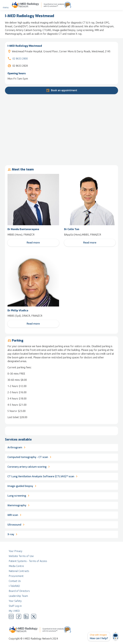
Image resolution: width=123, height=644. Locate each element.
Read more (33, 243)
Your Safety (15, 601)
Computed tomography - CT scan (30, 457)
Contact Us (15, 581)
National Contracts (19, 571)
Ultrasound (17, 524)
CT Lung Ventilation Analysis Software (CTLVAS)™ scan (43, 476)
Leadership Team (18, 596)
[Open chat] (116, 637)
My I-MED (14, 611)
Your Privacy (16, 551)
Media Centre (16, 566)
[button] (99, 637)
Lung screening (19, 495)
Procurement (16, 576)
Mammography (19, 505)
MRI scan (15, 515)
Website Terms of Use (21, 556)
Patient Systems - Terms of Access (28, 561)
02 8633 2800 (20, 59)
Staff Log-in (15, 606)
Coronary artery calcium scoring (29, 466)
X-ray (13, 534)
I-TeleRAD (14, 586)
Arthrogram (17, 447)
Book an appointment (62, 90)
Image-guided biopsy (22, 486)
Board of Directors (19, 591)
